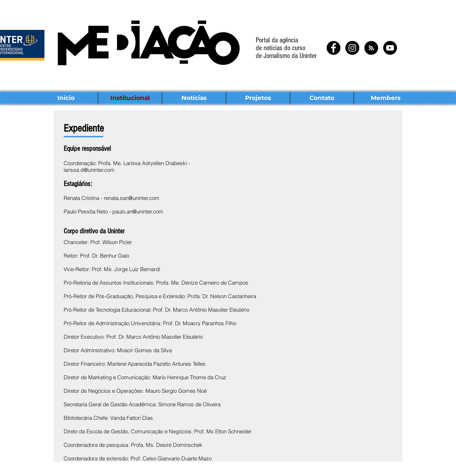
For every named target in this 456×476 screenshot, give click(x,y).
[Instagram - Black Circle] (352, 48)
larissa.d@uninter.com (89, 170)
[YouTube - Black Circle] (390, 48)
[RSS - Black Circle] (371, 48)
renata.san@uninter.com (132, 198)
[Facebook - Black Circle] (333, 48)
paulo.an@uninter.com (138, 211)
